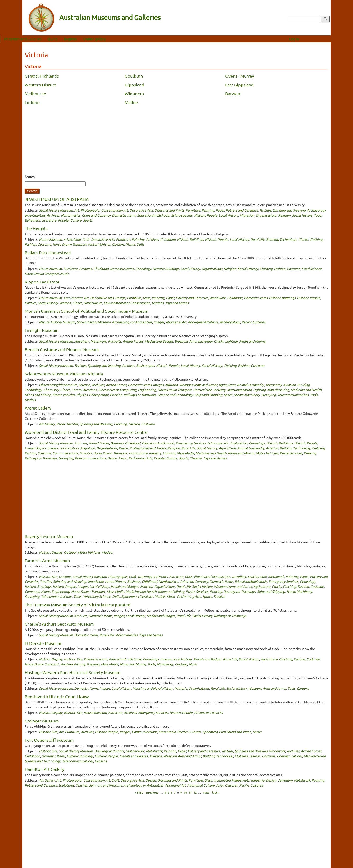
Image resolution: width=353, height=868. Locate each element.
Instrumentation (239, 390)
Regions (93, 39)
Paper (220, 210)
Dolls (140, 244)
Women (65, 303)
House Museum (50, 239)
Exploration (239, 443)
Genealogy (143, 269)
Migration (247, 215)
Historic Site (48, 576)
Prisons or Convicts (208, 712)
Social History (302, 215)
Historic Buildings (190, 239)
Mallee (131, 102)
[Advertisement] (176, 141)
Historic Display (51, 552)
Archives (53, 215)
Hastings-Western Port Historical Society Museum (73, 672)
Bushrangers (145, 365)
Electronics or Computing (117, 390)
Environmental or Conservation (127, 303)
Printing (116, 395)
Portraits (115, 341)
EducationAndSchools (153, 215)
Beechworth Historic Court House (57, 696)
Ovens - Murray (240, 76)
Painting (208, 210)
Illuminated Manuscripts (212, 576)
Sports (88, 220)
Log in (316, 39)
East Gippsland (239, 85)
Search (30, 177)
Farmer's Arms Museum (47, 560)
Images (159, 322)
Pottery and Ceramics (242, 210)
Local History (228, 215)
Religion (284, 215)
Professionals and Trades (148, 448)
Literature (49, 220)
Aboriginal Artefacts (203, 322)
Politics (30, 303)
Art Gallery (47, 424)
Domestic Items (124, 215)
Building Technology (281, 239)
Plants (130, 244)
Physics (82, 395)
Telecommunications (293, 395)
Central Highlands (42, 76)
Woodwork (218, 298)
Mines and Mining (252, 341)
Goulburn (134, 76)
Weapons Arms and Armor (194, 341)
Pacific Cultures (253, 322)
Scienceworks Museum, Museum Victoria (64, 374)
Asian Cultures (227, 785)
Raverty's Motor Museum (49, 536)
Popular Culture (70, 220)
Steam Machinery (247, 395)
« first (139, 792)
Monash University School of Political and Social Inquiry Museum (87, 311)
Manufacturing (278, 390)
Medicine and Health (306, 390)
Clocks (303, 239)
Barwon (233, 93)
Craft (86, 239)
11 (190, 792)
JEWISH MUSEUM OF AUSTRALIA (57, 199)
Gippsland (135, 85)
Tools (318, 215)
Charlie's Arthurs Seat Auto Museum (59, 624)
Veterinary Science (97, 596)
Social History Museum (56, 210)
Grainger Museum (42, 721)
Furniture (193, 210)
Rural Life (258, 239)
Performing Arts (140, 458)
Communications (84, 390)
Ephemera (32, 220)
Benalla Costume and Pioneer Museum (62, 349)
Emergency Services (191, 443)
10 (185, 792)
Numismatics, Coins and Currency (86, 215)
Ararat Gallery (38, 408)
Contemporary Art (115, 210)
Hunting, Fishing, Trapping (80, 664)
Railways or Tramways (140, 395)
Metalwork (98, 341)
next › (207, 792)
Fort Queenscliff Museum (49, 740)
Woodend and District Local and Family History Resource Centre (86, 432)
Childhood (168, 239)
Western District (40, 85)
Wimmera (134, 93)
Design (120, 298)
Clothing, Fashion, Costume (280, 269)
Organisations (266, 215)
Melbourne (35, 93)
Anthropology (230, 322)
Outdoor (70, 552)
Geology (181, 664)
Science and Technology (175, 395)
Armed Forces (133, 341)
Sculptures (66, 785)
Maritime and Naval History (153, 688)
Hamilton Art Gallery (44, 769)
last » (216, 792)
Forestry (86, 453)
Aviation (290, 385)
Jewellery (82, 341)
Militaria (171, 385)
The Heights (36, 228)
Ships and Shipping (208, 395)
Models (30, 400)
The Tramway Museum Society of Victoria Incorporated (78, 605)
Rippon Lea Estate (42, 282)
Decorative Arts (141, 210)
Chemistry (51, 390)
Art (77, 210)
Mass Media (185, 453)
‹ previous (151, 792)
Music (65, 274)
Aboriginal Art (176, 322)
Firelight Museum (42, 330)
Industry (219, 390)
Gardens (118, 244)
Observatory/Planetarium (58, 385)
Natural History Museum (57, 322)
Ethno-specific (182, 215)
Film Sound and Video (235, 732)
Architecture (73, 298)
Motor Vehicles (99, 244)
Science (84, 385)
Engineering (147, 390)
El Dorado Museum (43, 643)
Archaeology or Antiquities (132, 322)
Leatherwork (257, 576)
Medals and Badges (159, 341)
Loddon (32, 102)
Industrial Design (264, 780)
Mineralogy (165, 664)
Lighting (231, 341)
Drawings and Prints (169, 210)
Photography (99, 395)
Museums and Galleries (45, 39)
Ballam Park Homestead (48, 252)
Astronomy (274, 385)
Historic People (206, 215)
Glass (146, 298)
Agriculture (227, 385)
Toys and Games (177, 303)
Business (117, 443)
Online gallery (117, 39)
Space (228, 395)
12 (195, 792)
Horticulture (93, 303)
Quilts (75, 39)
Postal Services (291, 453)
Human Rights (35, 448)
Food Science (312, 269)
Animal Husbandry (251, 385)
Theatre (196, 458)
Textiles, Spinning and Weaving (282, 210)
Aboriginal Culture (201, 785)
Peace (123, 448)
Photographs (90, 210)
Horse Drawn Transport (70, 244)
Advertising (72, 239)
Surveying (269, 395)
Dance (112, 458)
